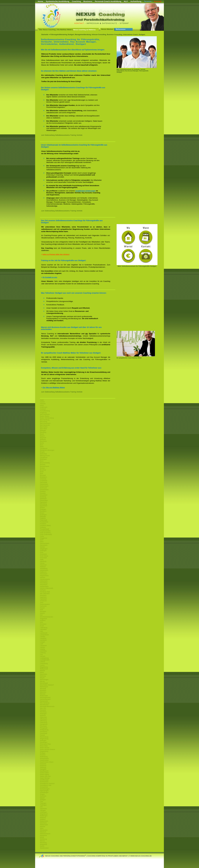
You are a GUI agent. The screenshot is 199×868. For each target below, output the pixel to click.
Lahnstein (43, 629)
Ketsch (42, 613)
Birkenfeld (43, 454)
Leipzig (42, 649)
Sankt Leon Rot (45, 776)
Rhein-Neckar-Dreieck (48, 749)
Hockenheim (44, 586)
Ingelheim (43, 597)
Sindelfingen (44, 792)
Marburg (43, 676)
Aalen (42, 400)
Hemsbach (44, 574)
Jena (42, 603)
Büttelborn (43, 477)
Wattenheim (44, 821)
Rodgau (43, 753)
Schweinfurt (44, 787)
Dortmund (43, 488)
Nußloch (43, 715)
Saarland (43, 764)
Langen (43, 642)
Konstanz (43, 624)
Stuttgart (43, 800)
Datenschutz (110, 23)
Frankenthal (44, 522)
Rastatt (42, 735)
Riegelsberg (44, 751)
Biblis (42, 447)
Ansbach (43, 409)
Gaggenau (44, 538)
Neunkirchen (44, 705)
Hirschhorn (44, 585)
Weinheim (43, 823)
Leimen (42, 647)
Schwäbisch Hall (46, 785)
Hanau (42, 563)
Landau (43, 637)
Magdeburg (44, 667)
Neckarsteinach (45, 699)
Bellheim (43, 440)
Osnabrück (44, 448)
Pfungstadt (44, 728)
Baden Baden (45, 416)
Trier (42, 801)
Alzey (42, 405)
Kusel (42, 626)
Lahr (42, 631)
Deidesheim (44, 484)
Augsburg (43, 413)
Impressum (93, 23)
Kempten (43, 612)
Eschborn (43, 511)
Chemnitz (43, 479)
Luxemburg (44, 663)
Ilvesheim (43, 595)
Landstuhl (43, 640)
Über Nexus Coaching (47, 30)
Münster (43, 694)
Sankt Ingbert (45, 775)
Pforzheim (43, 726)
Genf (42, 540)
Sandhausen (44, 771)
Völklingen (43, 812)
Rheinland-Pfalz (45, 744)
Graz (42, 552)
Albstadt (43, 404)
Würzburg (43, 843)
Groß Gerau (44, 556)
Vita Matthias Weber (64, 30)
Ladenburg (44, 628)
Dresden (43, 493)
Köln (42, 622)
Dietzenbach (44, 486)
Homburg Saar (45, 592)
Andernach (44, 407)
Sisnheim (43, 796)
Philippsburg (44, 730)
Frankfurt (43, 524)
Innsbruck (43, 601)
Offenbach (43, 719)
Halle (42, 560)
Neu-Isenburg (45, 703)
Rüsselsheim (44, 758)
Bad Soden (44, 427)
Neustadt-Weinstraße (47, 706)
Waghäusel (44, 814)
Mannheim (44, 674)
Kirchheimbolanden (47, 617)
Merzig (42, 681)
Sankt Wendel (45, 778)
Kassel (42, 608)
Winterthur (43, 835)
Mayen (42, 678)
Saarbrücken (44, 760)
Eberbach (43, 499)
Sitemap (124, 23)
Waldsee (43, 818)
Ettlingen (43, 517)
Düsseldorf (44, 495)
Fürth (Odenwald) (46, 534)
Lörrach (43, 656)
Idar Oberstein (45, 594)
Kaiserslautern (45, 604)
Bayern (42, 436)
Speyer (42, 798)
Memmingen (44, 680)
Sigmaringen (44, 791)
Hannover (43, 565)
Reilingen (43, 741)
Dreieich (43, 491)
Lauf (41, 644)
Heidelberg (44, 569)
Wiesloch (43, 832)
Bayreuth (43, 438)
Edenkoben (44, 500)
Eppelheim (44, 506)
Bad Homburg (45, 420)
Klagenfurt (43, 619)
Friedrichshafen (45, 531)
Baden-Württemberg (47, 418)
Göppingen (44, 549)
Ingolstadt (43, 599)
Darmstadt (43, 483)
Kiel (41, 615)
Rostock (43, 755)
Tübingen (43, 803)
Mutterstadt (44, 696)
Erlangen (43, 509)
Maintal (42, 671)
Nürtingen (43, 714)
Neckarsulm (44, 701)
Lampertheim (44, 635)
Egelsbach (44, 502)
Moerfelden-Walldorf (47, 685)
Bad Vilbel (43, 429)
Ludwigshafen (45, 660)
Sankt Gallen (44, 773)
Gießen (42, 547)
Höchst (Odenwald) (47, 588)
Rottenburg (44, 757)
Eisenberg (43, 504)
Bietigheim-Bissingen (47, 450)
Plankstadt (44, 733)
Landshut (43, 638)
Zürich (42, 846)
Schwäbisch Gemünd (47, 784)
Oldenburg (44, 723)
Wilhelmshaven (45, 834)
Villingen (43, 810)
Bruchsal (43, 470)
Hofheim (43, 590)
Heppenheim (44, 576)
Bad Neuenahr (45, 425)
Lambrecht (44, 633)
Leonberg (43, 651)
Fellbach (43, 518)
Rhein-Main (44, 746)
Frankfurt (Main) (45, 526)
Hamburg (43, 561)
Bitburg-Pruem (45, 456)
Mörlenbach (44, 687)
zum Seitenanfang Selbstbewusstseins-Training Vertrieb (62, 135)
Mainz (42, 672)
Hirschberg (44, 583)
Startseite (45, 35)
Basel (42, 434)
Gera (42, 542)
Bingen (42, 452)
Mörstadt (43, 689)
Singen (42, 794)
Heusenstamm (45, 579)
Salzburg (43, 767)
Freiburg (43, 527)
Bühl (42, 474)
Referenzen (121, 29)
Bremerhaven (45, 466)
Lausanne (43, 646)
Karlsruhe (43, 606)
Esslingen (43, 515)
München (43, 692)
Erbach (42, 508)
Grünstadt (43, 558)
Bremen (43, 465)
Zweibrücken (44, 848)
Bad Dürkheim (45, 414)
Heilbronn (43, 572)
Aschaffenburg (45, 411)
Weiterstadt (44, 825)
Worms (42, 841)
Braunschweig (45, 463)
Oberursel (43, 717)
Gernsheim (44, 545)
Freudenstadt (45, 529)
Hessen (43, 577)
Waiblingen (44, 816)
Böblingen (43, 459)
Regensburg (44, 739)
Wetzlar (43, 827)
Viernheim (43, 809)
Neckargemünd (45, 698)
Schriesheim (44, 782)
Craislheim (44, 481)
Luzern (42, 665)
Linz (41, 655)
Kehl (42, 610)
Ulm (41, 807)
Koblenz (43, 620)
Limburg (43, 653)
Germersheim (45, 543)
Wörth (42, 837)
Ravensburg (44, 737)
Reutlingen (44, 742)
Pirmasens (44, 732)
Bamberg (43, 432)
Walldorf (43, 819)
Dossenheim (44, 490)
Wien (42, 828)
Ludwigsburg (44, 658)
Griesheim (43, 554)
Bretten (42, 468)
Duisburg (43, 497)
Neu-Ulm (43, 708)
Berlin (42, 443)
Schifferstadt (44, 780)
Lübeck (42, 662)
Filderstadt (44, 520)
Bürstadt (43, 475)
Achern (42, 402)
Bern (42, 445)
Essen (42, 513)
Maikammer (44, 669)
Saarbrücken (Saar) (47, 762)
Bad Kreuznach (45, 423)
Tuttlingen (43, 805)
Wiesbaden (44, 830)
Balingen (43, 431)
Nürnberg (43, 712)
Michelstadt (44, 683)
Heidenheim (44, 570)
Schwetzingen (45, 789)
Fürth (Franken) (45, 533)
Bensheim (43, 441)
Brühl (42, 472)
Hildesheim (44, 581)
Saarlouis (43, 766)
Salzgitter (43, 769)
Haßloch (43, 567)
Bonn (42, 461)
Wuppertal (43, 844)
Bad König (43, 422)
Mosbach (43, 690)
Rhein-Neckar (45, 748)
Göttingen (43, 551)
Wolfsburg (43, 839)
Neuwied (43, 710)
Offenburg (43, 721)
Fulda (42, 536)
